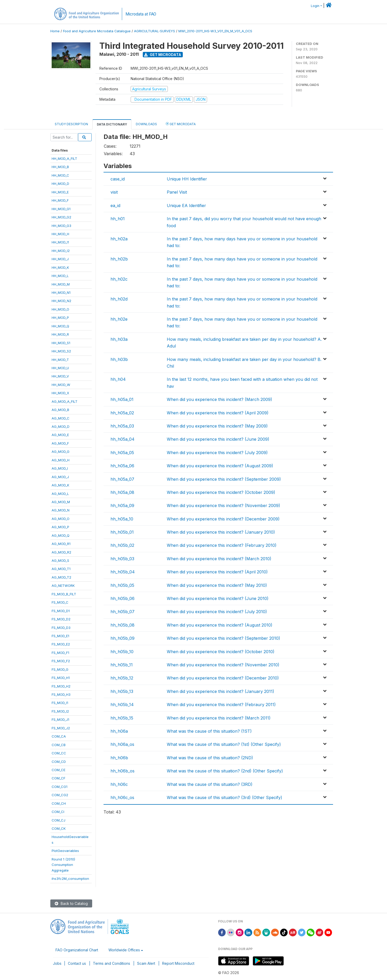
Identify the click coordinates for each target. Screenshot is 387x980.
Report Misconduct (178, 963)
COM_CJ (58, 820)
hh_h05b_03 (122, 559)
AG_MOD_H (61, 460)
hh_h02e (119, 319)
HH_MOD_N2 (61, 301)
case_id (118, 179)
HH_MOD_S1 (61, 343)
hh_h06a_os (122, 744)
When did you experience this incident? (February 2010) (222, 545)
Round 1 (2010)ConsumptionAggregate (63, 865)
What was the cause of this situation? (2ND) (210, 758)
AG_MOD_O (61, 519)
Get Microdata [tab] (181, 124)
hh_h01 (118, 219)
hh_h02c (119, 279)
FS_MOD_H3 (61, 694)
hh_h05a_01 (122, 399)
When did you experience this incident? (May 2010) (217, 585)
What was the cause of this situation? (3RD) (210, 784)
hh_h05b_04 (123, 572)
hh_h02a (119, 239)
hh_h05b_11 (122, 665)
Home (55, 31)
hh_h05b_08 (123, 625)
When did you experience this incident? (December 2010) (223, 678)
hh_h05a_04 (123, 439)
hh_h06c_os (122, 797)
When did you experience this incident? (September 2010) (223, 638)
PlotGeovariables (65, 851)
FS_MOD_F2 (61, 661)
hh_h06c (119, 784)
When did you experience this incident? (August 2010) (220, 625)
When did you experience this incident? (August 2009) (220, 466)
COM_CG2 (60, 795)
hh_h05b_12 (122, 678)
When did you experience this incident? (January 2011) (220, 691)
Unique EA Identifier (186, 206)
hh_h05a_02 (122, 413)
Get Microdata (163, 55)
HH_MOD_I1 (60, 242)
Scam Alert (146, 963)
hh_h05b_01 (122, 532)
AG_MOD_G (61, 452)
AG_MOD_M (61, 502)
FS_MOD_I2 (60, 711)
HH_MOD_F (60, 200)
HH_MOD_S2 (61, 351)
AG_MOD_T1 (61, 569)
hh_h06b (119, 758)
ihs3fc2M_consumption (70, 879)
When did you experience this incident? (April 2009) (218, 413)
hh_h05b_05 (122, 585)
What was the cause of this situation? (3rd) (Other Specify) (224, 797)
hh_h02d (119, 299)
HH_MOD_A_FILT (64, 159)
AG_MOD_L (60, 494)
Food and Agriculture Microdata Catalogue (97, 31)
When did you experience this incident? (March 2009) (219, 399)
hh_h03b (119, 359)
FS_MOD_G (60, 669)
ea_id (115, 206)
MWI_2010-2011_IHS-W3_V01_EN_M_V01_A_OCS (215, 31)
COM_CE (58, 770)
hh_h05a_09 (122, 505)
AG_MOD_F (60, 443)
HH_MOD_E (60, 192)
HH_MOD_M (61, 284)
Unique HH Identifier (187, 179)
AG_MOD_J (60, 477)
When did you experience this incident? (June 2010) (218, 598)
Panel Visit (177, 192)
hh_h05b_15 (122, 718)
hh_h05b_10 (122, 652)
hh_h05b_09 (123, 638)
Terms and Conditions (112, 963)
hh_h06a (119, 731)
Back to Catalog (71, 903)
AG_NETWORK (63, 586)
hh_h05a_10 (122, 519)
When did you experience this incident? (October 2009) (221, 492)
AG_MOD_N (61, 510)
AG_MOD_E (60, 435)
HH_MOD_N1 (61, 293)
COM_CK (59, 828)
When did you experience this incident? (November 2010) (223, 665)
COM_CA (59, 736)
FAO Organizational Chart (77, 950)
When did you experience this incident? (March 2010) (219, 559)
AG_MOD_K (60, 485)
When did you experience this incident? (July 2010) (217, 612)
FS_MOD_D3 (61, 628)
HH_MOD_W (61, 385)
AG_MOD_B (60, 410)
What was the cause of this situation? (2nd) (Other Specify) (225, 771)
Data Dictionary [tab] (112, 124)
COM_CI (58, 812)
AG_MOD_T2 (61, 577)
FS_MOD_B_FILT (64, 594)
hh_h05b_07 (123, 612)
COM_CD (59, 762)
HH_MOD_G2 (61, 217)
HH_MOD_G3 (61, 226)
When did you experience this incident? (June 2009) (218, 439)
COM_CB (59, 745)
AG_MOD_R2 (61, 552)
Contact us (77, 963)
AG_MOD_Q (61, 535)
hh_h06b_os (123, 771)
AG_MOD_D (61, 426)
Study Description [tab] (71, 124)
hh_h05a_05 (122, 453)
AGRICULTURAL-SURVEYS (155, 31)
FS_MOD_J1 (60, 720)
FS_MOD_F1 (60, 653)
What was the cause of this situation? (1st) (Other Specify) (224, 744)
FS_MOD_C (60, 602)
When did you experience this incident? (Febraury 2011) (221, 705)
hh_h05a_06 (122, 466)
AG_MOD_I (60, 468)
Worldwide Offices (124, 950)
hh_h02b (119, 259)
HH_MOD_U (60, 368)
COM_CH (59, 803)
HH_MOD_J (60, 259)
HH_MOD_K (60, 267)
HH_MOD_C (60, 175)
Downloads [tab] (146, 124)
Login (315, 6)
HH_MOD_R (60, 334)
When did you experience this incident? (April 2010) (217, 572)
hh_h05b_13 (122, 691)
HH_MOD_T (60, 360)
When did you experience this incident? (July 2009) (217, 453)
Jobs (57, 963)
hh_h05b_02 (122, 545)
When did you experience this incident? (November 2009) (223, 505)
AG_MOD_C (61, 418)
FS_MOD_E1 (60, 636)
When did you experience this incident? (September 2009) (224, 479)
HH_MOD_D (60, 184)
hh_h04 (118, 379)
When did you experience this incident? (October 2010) (221, 652)
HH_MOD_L (60, 276)
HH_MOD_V (60, 376)
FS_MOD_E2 (61, 644)
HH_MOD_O (60, 309)
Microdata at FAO (141, 14)
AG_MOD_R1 (61, 544)
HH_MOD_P (60, 318)
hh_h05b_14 (122, 705)
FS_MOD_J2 (61, 728)
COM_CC (59, 753)
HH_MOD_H (60, 234)
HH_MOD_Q (60, 326)
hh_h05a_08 (122, 492)
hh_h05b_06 (123, 598)
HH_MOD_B (60, 167)
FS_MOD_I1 (60, 703)
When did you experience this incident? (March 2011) (219, 718)
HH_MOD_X (60, 393)
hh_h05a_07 (122, 479)
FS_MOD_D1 (61, 611)
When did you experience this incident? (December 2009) (223, 519)
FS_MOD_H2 (61, 686)
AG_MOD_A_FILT (65, 401)
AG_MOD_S (60, 560)
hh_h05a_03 (122, 426)
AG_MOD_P (60, 527)
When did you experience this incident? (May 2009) (217, 426)
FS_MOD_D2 (61, 619)
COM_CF (58, 778)
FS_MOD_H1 (61, 678)
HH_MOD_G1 (61, 209)
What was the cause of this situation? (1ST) (209, 731)
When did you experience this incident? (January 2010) (221, 532)
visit (114, 192)
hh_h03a (119, 339)
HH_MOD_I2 (61, 251)
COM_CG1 (60, 787)
